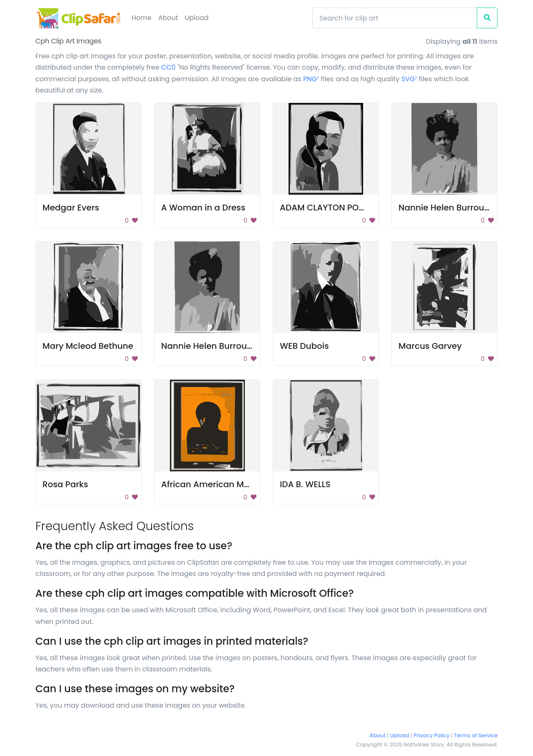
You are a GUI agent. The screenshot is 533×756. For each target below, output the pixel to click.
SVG (409, 79)
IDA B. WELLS (305, 484)
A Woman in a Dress (203, 208)
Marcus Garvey (430, 346)
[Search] (395, 18)
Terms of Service (476, 735)
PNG (311, 79)
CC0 (168, 67)
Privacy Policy (431, 735)
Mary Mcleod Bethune (88, 346)
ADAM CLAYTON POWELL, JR (336, 208)
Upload (197, 18)
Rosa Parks (65, 484)
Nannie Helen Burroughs (449, 208)
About (168, 18)
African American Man (208, 484)
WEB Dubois (304, 346)
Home (142, 18)
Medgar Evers (71, 208)
